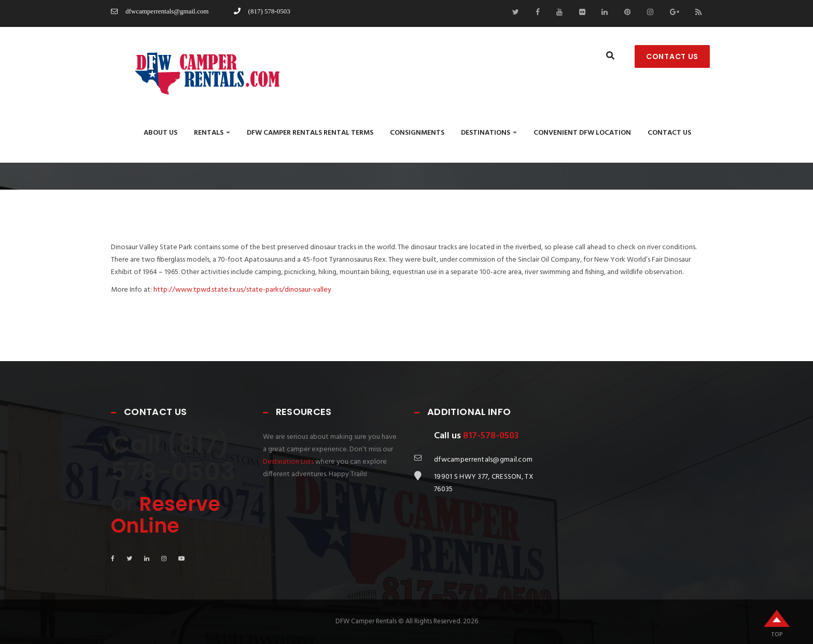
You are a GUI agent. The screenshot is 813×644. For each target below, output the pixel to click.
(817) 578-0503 (262, 11)
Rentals (212, 133)
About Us (160, 133)
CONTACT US (672, 56)
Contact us (669, 133)
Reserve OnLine (166, 515)
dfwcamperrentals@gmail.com (160, 11)
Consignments (417, 133)
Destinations (489, 133)
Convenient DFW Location (582, 133)
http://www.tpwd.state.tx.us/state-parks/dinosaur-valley (242, 290)
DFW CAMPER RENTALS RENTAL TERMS (310, 133)
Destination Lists (288, 462)
